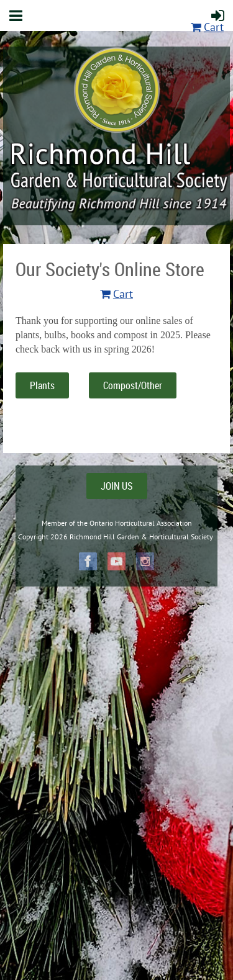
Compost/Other (133, 385)
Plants (42, 385)
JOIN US (117, 486)
